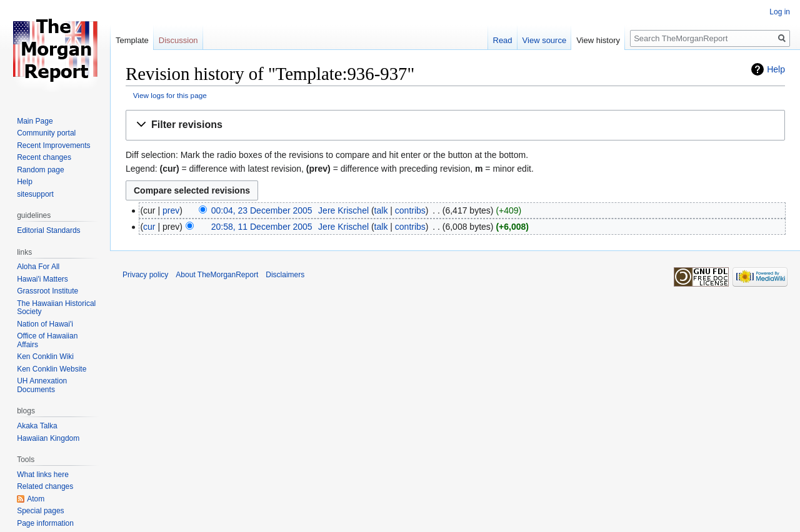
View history (598, 40)
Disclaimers (285, 275)
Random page (40, 170)
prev (171, 210)
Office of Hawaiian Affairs (47, 340)
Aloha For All (38, 267)
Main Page (35, 121)
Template (132, 40)
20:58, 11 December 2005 (262, 227)
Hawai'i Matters (42, 279)
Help (776, 69)
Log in (780, 12)
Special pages (40, 511)
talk (381, 210)
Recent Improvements (53, 145)
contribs (410, 210)
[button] (455, 125)
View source (545, 40)
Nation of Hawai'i (45, 324)
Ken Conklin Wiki (45, 357)
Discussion (178, 40)
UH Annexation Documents (42, 385)
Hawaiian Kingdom (48, 438)
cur (149, 227)
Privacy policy (145, 275)
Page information (45, 523)
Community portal (46, 133)
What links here (43, 475)
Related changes (45, 486)
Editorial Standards (48, 230)
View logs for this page (170, 95)
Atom (36, 499)
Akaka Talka (37, 426)
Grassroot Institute (47, 291)
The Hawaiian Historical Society (56, 308)
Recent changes (44, 157)
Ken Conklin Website (52, 369)
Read (503, 40)
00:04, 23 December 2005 (262, 210)
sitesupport (35, 194)
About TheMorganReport (217, 275)
